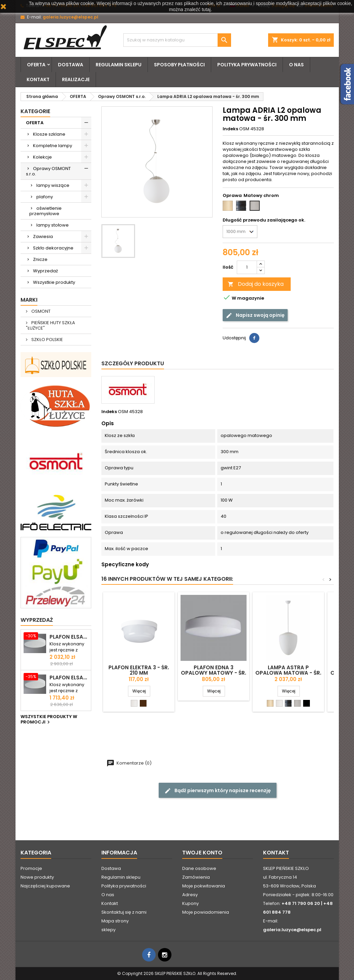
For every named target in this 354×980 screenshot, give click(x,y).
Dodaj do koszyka (256, 284)
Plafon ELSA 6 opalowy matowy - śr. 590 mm (69, 637)
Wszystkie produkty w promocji (49, 720)
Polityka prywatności (247, 65)
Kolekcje (42, 157)
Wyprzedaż (45, 271)
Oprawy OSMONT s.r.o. (48, 171)
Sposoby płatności (179, 65)
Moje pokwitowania (204, 886)
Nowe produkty (37, 877)
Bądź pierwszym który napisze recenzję (218, 791)
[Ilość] (247, 267)
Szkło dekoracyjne (53, 248)
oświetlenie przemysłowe (45, 211)
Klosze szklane (49, 134)
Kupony (190, 903)
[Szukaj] (177, 40)
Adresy (190, 895)
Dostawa (71, 65)
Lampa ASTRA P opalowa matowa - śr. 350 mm (288, 673)
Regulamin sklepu (119, 65)
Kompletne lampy (53, 146)
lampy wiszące (53, 185)
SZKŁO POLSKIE (47, 340)
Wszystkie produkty (54, 282)
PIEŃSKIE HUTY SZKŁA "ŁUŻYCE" (51, 325)
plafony (45, 197)
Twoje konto (202, 853)
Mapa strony (115, 921)
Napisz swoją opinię (255, 315)
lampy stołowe (53, 225)
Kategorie (35, 111)
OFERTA (36, 65)
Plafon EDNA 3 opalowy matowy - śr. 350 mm (214, 673)
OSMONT (40, 311)
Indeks (230, 129)
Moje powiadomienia (206, 912)
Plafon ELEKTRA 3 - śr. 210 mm (139, 670)
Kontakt (38, 79)
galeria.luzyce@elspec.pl (71, 17)
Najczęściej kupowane (45, 886)
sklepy (108, 930)
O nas (296, 65)
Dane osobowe (199, 868)
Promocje (31, 868)
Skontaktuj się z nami (124, 912)
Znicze (40, 259)
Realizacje (76, 79)
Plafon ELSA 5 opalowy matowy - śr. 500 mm (69, 678)
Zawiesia (43, 236)
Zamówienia (196, 877)
